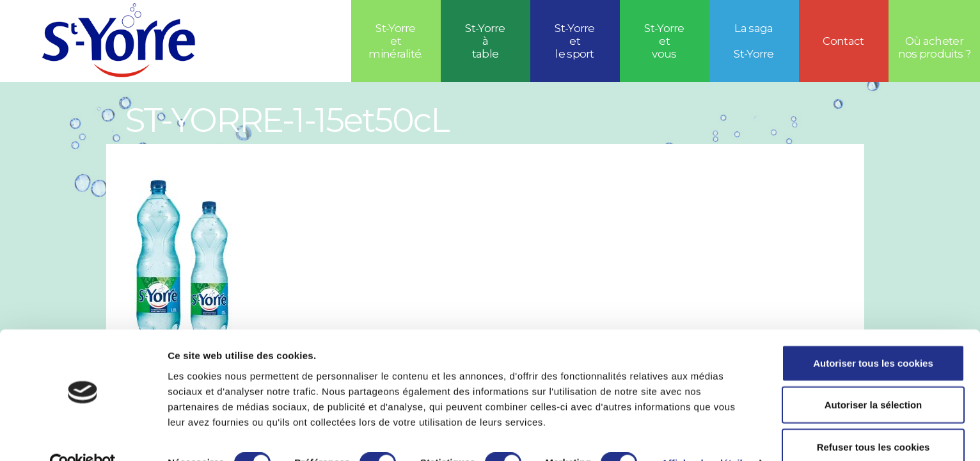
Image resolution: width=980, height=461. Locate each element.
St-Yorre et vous (664, 41)
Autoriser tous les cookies (873, 335)
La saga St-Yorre (754, 41)
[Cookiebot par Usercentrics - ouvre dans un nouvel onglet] (83, 436)
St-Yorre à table (485, 41)
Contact (843, 41)
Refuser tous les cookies (873, 419)
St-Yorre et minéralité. (396, 41)
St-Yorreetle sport (575, 41)
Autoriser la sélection (873, 377)
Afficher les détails (705, 436)
